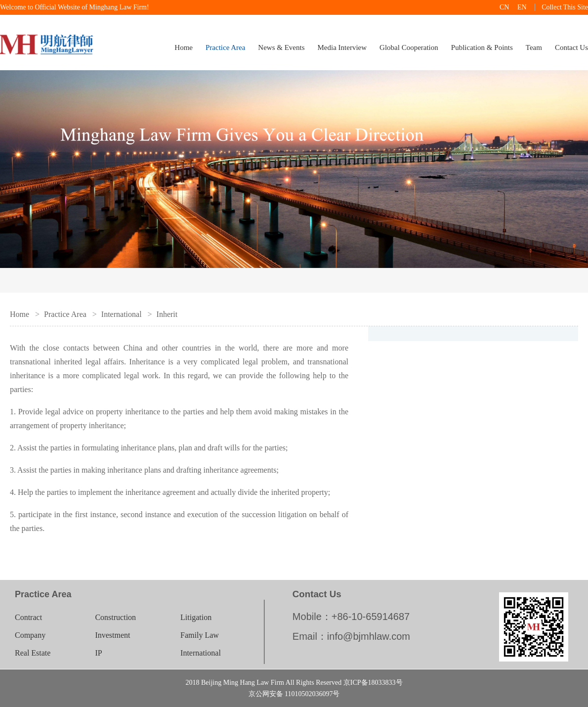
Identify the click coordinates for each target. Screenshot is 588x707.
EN (522, 7)
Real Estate (33, 653)
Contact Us (571, 47)
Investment (112, 635)
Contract (28, 617)
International (122, 314)
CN (504, 7)
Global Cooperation (409, 47)
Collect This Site (565, 7)
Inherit (167, 314)
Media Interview (342, 47)
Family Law (200, 635)
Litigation (196, 617)
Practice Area (65, 314)
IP (98, 653)
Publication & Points (482, 47)
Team (534, 47)
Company (30, 635)
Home (184, 47)
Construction (115, 617)
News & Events (281, 47)
